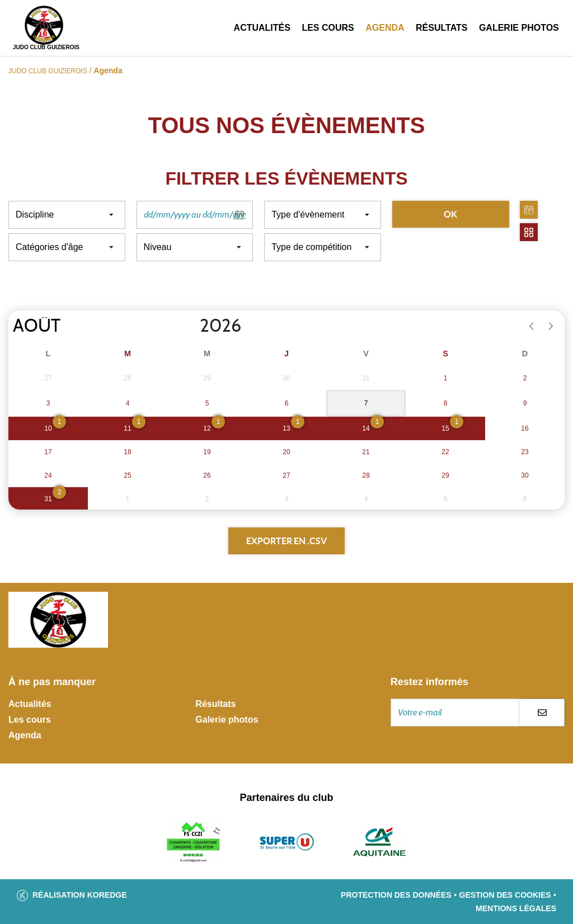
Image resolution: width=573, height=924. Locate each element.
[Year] (191, 326)
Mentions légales (516, 908)
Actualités (262, 28)
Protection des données (396, 895)
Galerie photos (519, 28)
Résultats (442, 28)
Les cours (328, 28)
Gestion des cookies (505, 895)
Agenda (385, 28)
